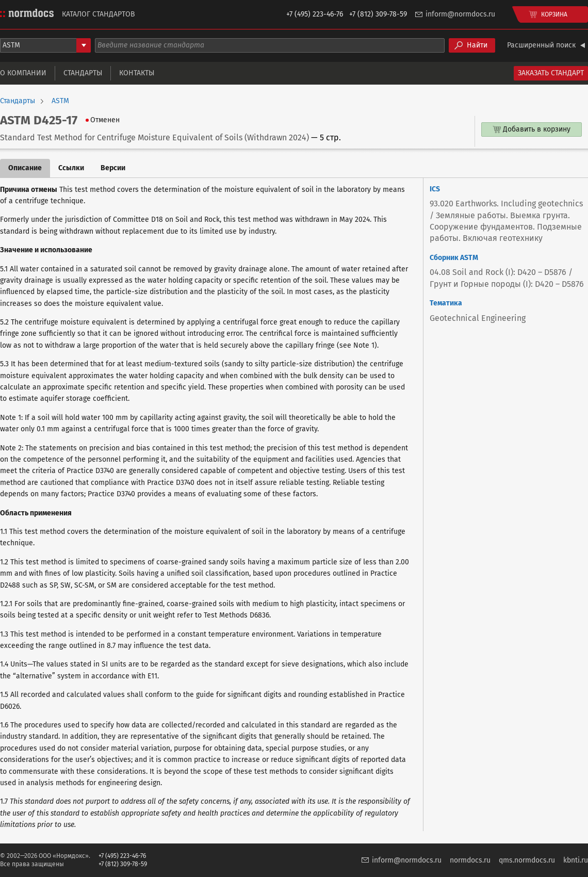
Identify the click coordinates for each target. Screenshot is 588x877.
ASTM (60, 101)
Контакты (137, 73)
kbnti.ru (576, 860)
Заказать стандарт (551, 73)
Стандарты (83, 73)
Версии (113, 168)
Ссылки (71, 168)
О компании (23, 73)
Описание (25, 168)
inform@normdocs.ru (460, 14)
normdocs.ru (470, 860)
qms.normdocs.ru (527, 860)
